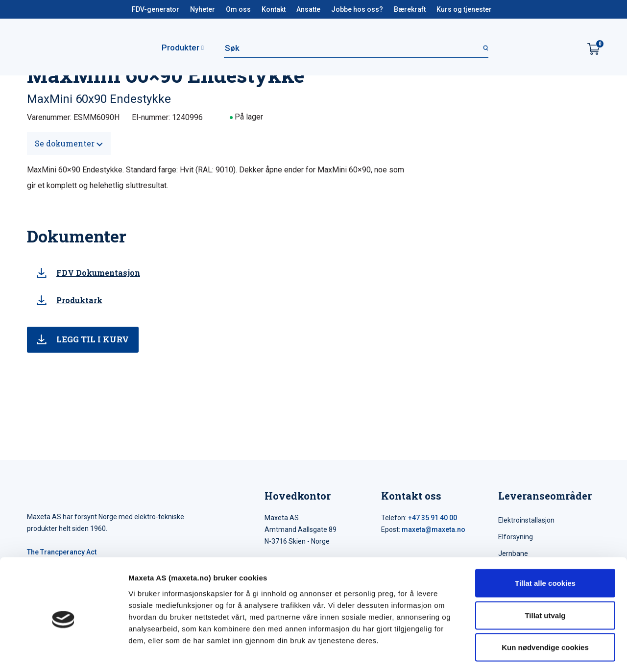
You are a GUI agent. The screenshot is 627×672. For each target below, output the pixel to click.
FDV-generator (156, 9)
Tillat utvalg (545, 576)
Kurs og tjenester (464, 9)
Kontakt (274, 9)
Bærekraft (410, 9)
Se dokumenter (69, 143)
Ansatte (308, 9)
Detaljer (522, 653)
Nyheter (203, 9)
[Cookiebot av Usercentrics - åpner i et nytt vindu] (63, 653)
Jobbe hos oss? (357, 9)
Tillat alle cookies (545, 543)
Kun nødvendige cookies (545, 608)
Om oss (238, 9)
